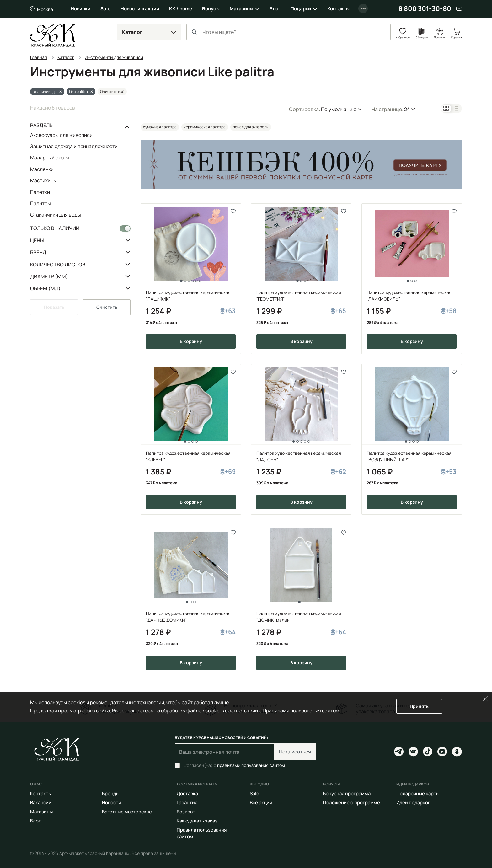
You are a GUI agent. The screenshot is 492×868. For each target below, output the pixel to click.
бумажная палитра (160, 127)
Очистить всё (112, 91)
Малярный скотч (50, 158)
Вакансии (41, 803)
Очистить (107, 307)
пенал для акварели (251, 127)
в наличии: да (45, 91)
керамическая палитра (205, 127)
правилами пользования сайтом (251, 765)
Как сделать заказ (197, 821)
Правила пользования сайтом (202, 833)
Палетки (40, 192)
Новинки (80, 9)
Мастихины (43, 180)
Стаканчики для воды (56, 214)
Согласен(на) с (234, 765)
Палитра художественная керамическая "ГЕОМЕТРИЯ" (299, 295)
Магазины (241, 9)
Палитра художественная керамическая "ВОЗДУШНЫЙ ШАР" (409, 456)
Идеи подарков (413, 803)
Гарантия (187, 803)
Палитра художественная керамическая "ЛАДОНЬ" (299, 456)
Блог (275, 9)
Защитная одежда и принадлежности (74, 146)
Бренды (111, 793)
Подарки (301, 9)
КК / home (181, 9)
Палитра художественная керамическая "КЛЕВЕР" (188, 456)
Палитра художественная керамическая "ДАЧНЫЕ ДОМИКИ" (188, 617)
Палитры (40, 203)
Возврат (186, 812)
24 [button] (407, 109)
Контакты (338, 9)
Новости (112, 803)
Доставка (187, 793)
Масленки (42, 169)
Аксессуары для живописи (61, 135)
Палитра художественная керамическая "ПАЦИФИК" (188, 295)
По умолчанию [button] (339, 109)
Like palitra (78, 91)
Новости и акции (140, 9)
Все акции (261, 803)
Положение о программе (351, 803)
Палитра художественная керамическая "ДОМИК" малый (299, 617)
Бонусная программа (347, 793)
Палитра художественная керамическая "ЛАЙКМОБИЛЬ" (409, 295)
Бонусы (211, 9)
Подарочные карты (418, 793)
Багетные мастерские (127, 812)
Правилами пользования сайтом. (302, 710)
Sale (105, 9)
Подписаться (295, 752)
